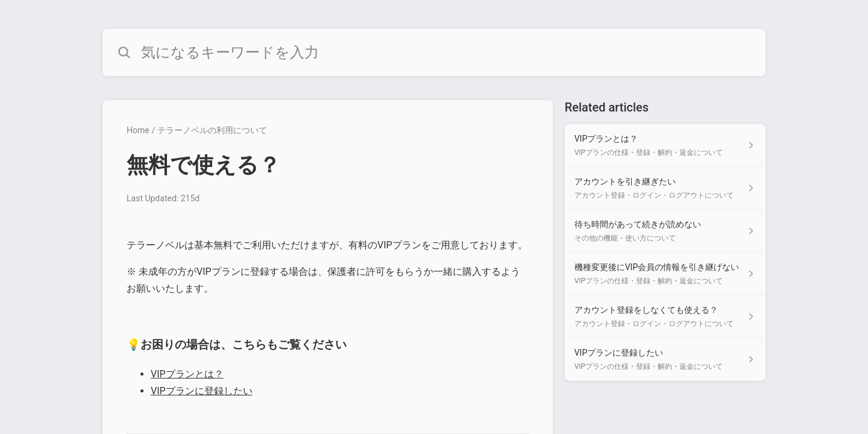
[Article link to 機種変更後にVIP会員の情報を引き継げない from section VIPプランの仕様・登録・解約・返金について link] (665, 274)
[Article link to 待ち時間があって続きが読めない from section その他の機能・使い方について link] (665, 231)
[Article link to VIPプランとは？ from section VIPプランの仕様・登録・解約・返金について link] (665, 146)
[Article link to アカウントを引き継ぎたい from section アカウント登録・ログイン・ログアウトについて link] (665, 188)
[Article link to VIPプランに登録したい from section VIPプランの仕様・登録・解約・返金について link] (665, 360)
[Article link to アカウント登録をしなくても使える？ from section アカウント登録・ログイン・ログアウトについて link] (665, 317)
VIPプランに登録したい (202, 391)
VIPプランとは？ (187, 374)
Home (138, 130)
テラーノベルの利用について (212, 130)
